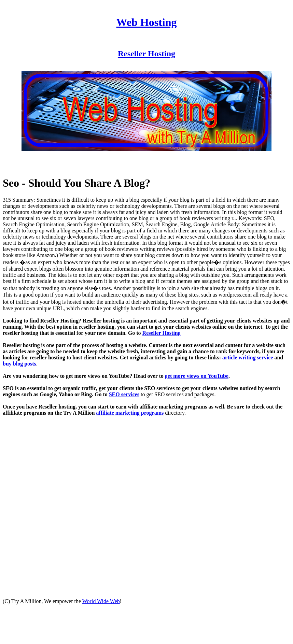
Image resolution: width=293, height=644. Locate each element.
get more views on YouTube (197, 376)
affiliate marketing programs (130, 413)
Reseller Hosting (146, 54)
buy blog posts (19, 364)
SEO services (124, 394)
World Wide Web (101, 601)
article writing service (248, 357)
